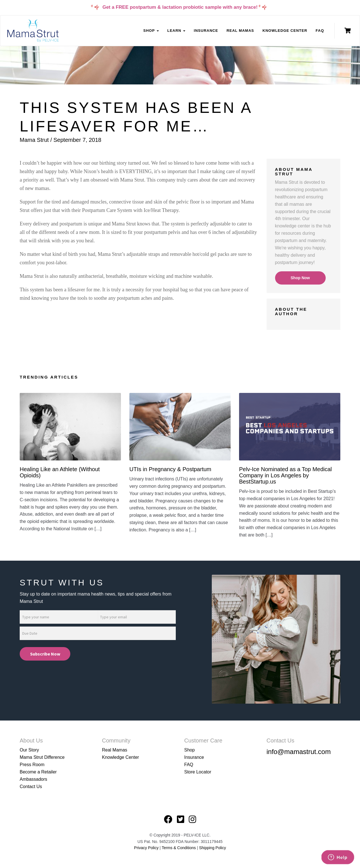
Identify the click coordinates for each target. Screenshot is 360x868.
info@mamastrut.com (299, 752)
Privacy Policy (146, 848)
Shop (189, 750)
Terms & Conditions (179, 848)
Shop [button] (151, 31)
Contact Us (31, 787)
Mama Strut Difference (42, 757)
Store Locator (198, 772)
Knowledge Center (285, 31)
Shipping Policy (213, 848)
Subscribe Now (45, 654)
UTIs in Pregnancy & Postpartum (170, 469)
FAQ (320, 31)
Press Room (32, 765)
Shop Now (300, 278)
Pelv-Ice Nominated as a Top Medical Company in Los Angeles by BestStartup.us (285, 475)
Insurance (206, 31)
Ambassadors (33, 779)
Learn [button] (176, 31)
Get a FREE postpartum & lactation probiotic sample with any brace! (180, 7)
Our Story (29, 750)
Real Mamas (240, 31)
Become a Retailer (38, 772)
